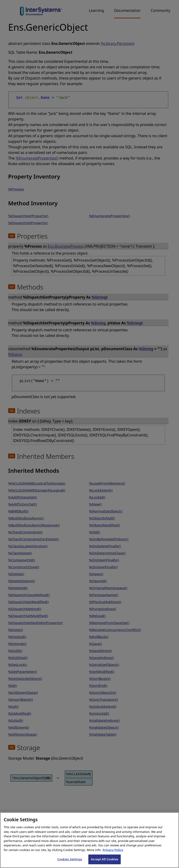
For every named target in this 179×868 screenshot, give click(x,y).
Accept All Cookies (105, 859)
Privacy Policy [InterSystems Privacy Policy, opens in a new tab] (113, 850)
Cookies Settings (70, 859)
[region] (89, 840)
